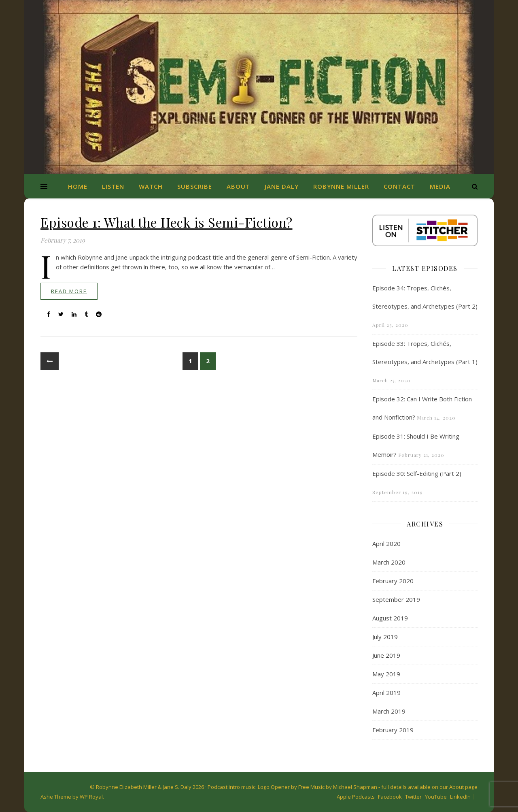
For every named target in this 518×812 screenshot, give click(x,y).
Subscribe (195, 186)
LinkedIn (460, 797)
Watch (151, 186)
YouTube (436, 797)
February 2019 (393, 730)
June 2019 (386, 655)
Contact (399, 186)
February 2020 (393, 581)
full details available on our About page (429, 787)
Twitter (413, 797)
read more (69, 291)
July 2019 (385, 637)
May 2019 (386, 674)
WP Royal (91, 797)
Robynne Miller (341, 186)
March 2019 (389, 711)
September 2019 (396, 599)
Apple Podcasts (356, 797)
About (238, 186)
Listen (113, 186)
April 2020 (386, 543)
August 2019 (390, 618)
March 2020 (389, 562)
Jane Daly (282, 186)
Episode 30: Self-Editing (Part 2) (417, 473)
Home (78, 186)
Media (440, 186)
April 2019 (386, 693)
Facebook (390, 797)
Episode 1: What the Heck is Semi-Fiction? (167, 222)
